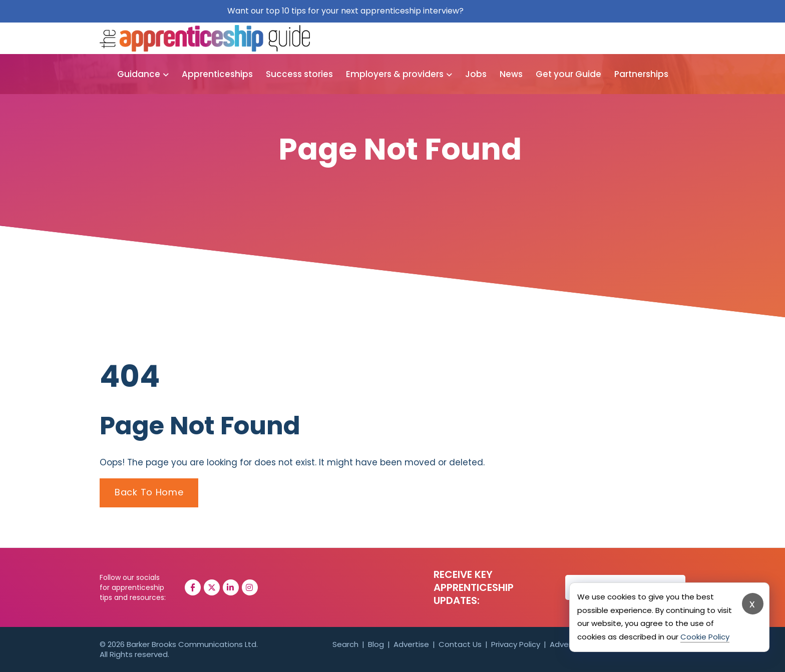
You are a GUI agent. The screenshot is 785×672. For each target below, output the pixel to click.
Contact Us (460, 644)
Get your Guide (568, 74)
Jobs (476, 74)
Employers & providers (395, 74)
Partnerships (641, 74)
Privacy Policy (516, 644)
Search (345, 644)
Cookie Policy (705, 637)
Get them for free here (512, 11)
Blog (376, 644)
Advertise (411, 644)
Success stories (299, 74)
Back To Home (149, 492)
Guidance (139, 74)
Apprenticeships (217, 74)
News (511, 74)
